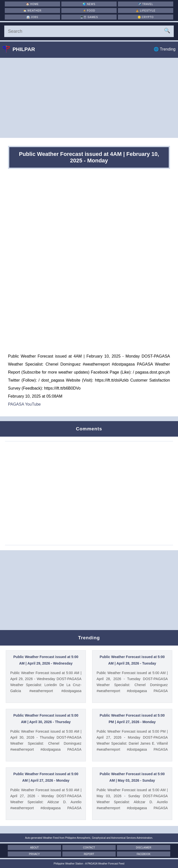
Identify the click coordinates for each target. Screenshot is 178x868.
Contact (89, 848)
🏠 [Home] (32, 4)
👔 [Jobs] (32, 17)
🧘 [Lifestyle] (146, 11)
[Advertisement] (89, 98)
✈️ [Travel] (146, 4)
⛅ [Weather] (32, 11)
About (34, 848)
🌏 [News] (89, 4)
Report (89, 854)
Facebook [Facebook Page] (144, 854)
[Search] (89, 31)
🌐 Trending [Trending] (165, 49)
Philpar (23, 49)
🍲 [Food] (89, 11)
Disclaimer (144, 848)
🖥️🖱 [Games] (89, 17)
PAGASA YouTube (24, 404)
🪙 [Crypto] (146, 17)
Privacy (34, 854)
